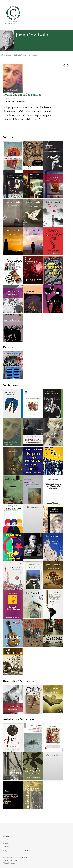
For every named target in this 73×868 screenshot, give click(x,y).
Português (7, 846)
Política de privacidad (10, 860)
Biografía (6, 55)
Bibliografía (20, 55)
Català (5, 840)
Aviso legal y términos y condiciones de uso (16, 857)
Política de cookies (9, 863)
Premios (33, 55)
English (6, 843)
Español (6, 836)
